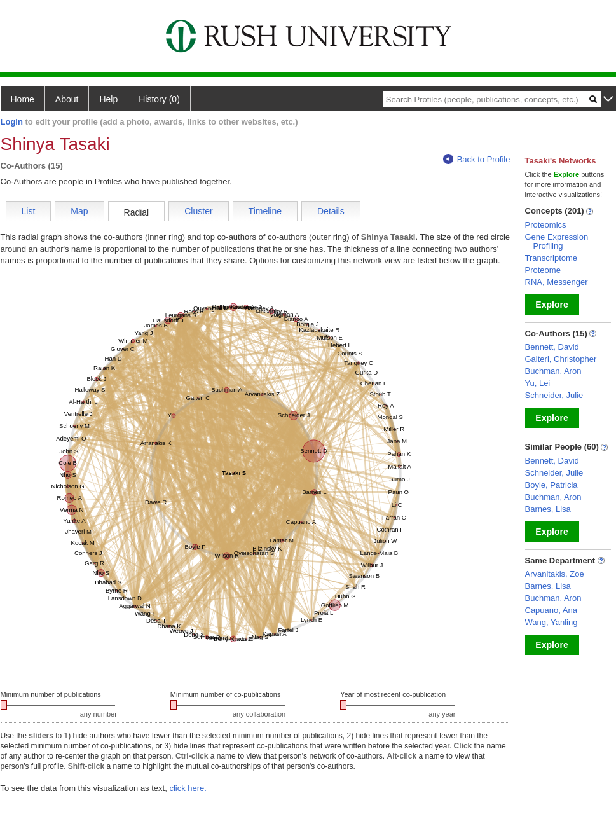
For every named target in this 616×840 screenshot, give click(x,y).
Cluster (198, 211)
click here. (188, 788)
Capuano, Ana (551, 610)
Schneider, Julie (554, 395)
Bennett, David (552, 347)
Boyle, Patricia (551, 485)
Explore (551, 305)
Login (12, 122)
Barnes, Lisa (548, 509)
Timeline (265, 211)
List (29, 211)
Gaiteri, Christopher (561, 359)
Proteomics (546, 225)
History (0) (159, 99)
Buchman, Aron (553, 371)
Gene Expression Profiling (557, 241)
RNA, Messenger (557, 282)
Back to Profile (477, 159)
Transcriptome (551, 258)
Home (23, 99)
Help (108, 99)
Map (79, 211)
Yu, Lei (538, 383)
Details (331, 211)
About (67, 99)
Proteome (543, 270)
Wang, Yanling (551, 622)
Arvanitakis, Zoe (555, 574)
